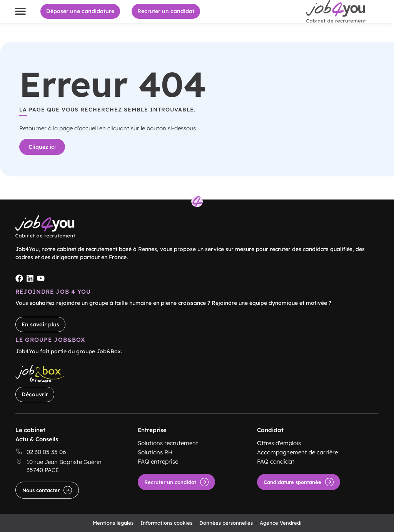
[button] (20, 11)
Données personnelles (226, 523)
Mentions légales (113, 523)
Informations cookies (166, 523)
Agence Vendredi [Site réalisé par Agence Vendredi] (281, 523)
